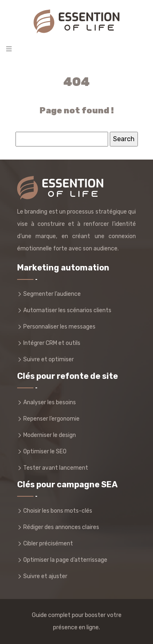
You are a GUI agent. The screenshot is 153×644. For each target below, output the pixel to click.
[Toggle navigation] (9, 49)
